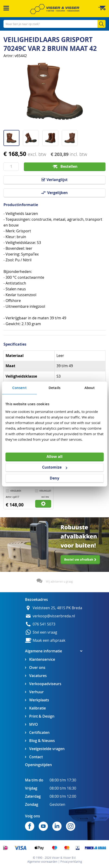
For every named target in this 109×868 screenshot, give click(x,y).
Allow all (54, 456)
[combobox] (54, 24)
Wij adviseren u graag (59, 581)
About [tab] (90, 388)
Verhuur (36, 692)
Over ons (37, 668)
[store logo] (55, 9)
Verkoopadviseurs (45, 684)
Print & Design (42, 716)
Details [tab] (54, 388)
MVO (34, 724)
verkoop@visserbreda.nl (54, 616)
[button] (13, 136)
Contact (36, 757)
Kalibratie (37, 708)
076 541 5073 (44, 624)
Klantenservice (42, 659)
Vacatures (38, 676)
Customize (55, 467)
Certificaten (39, 733)
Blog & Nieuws (42, 741)
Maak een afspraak (49, 640)
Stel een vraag (45, 632)
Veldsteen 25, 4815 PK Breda (57, 608)
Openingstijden (38, 765)
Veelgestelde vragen (47, 749)
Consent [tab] (19, 388)
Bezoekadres (36, 599)
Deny (54, 478)
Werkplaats (39, 700)
